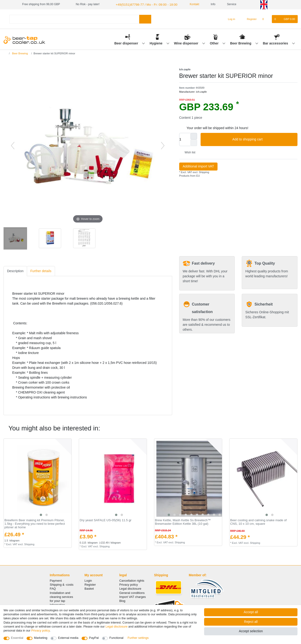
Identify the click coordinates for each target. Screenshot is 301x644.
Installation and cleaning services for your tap (61, 596)
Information (57, 604)
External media (68, 638)
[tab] (15, 271)
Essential (17, 638)
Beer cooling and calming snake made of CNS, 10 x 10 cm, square (258, 522)
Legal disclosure (130, 588)
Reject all (251, 622)
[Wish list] (266, 19)
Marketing (41, 638)
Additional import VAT (198, 166)
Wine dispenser (187, 43)
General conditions (132, 592)
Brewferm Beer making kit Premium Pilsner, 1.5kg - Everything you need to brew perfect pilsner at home (35, 523)
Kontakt (187, 4)
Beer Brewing (241, 43)
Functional (116, 638)
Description (15, 270)
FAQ (53, 588)
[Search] (145, 18)
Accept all (251, 612)
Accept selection (251, 631)
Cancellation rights (132, 580)
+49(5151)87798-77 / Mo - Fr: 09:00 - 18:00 (142, 4)
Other (215, 43)
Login (88, 580)
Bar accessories (276, 43)
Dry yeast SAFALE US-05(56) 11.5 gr (106, 520)
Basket (89, 588)
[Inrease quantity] (194, 135)
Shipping (204, 171)
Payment (56, 580)
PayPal (94, 638)
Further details (41, 270)
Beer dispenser (127, 43)
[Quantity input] (185, 139)
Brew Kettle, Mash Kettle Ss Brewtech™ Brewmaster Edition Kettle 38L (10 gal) (183, 522)
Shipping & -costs (62, 584)
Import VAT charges (133, 596)
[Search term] (74, 18)
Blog (122, 600)
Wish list (188, 152)
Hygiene (156, 43)
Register (90, 584)
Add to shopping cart (263, 139)
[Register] (249, 19)
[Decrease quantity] (194, 142)
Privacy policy (129, 584)
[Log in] (229, 19)
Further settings (138, 638)
